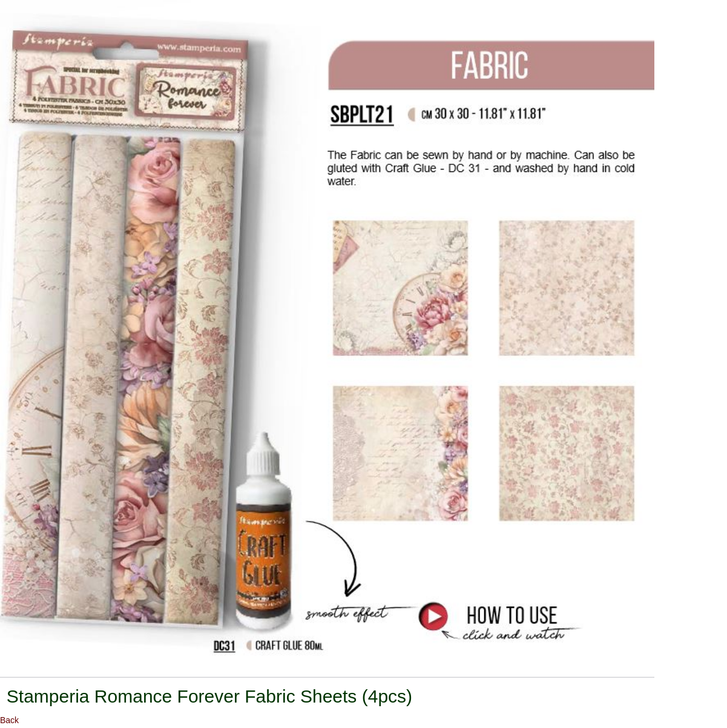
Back (9, 720)
